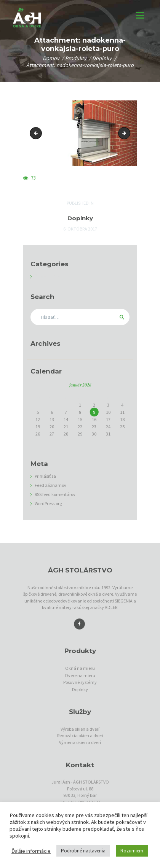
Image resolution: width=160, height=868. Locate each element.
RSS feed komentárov (55, 494)
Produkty (76, 58)
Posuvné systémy (80, 682)
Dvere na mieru (80, 675)
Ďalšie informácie (31, 851)
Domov (51, 58)
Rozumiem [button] (132, 851)
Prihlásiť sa (45, 476)
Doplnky (102, 58)
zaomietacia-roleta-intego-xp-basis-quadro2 (37, 133)
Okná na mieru (80, 668)
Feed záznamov (50, 485)
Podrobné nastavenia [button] (83, 851)
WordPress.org (48, 503)
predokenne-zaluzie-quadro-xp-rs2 (128, 133)
